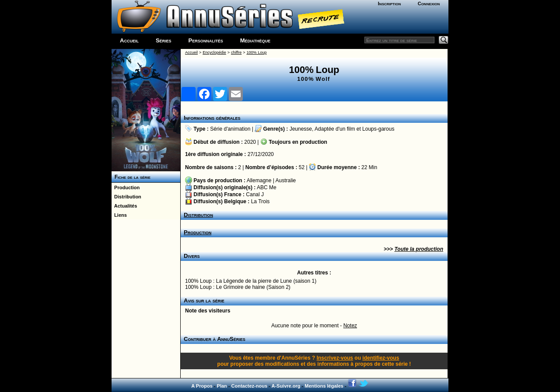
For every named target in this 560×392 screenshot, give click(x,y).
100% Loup (256, 52)
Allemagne (259, 180)
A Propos (202, 386)
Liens (119, 215)
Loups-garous (378, 129)
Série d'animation (230, 129)
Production (126, 187)
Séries (164, 40)
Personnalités (206, 40)
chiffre (236, 52)
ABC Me (267, 187)
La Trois (261, 201)
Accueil (129, 40)
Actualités (124, 206)
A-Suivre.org (286, 386)
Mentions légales (324, 386)
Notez (350, 326)
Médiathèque (255, 40)
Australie (286, 180)
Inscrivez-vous (335, 358)
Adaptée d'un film (335, 129)
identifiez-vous (381, 358)
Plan (222, 386)
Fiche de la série (131, 177)
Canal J (255, 194)
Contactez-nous (250, 386)
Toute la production (419, 249)
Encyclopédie (214, 52)
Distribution (126, 197)
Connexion (429, 3)
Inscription (389, 3)
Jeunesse (301, 129)
